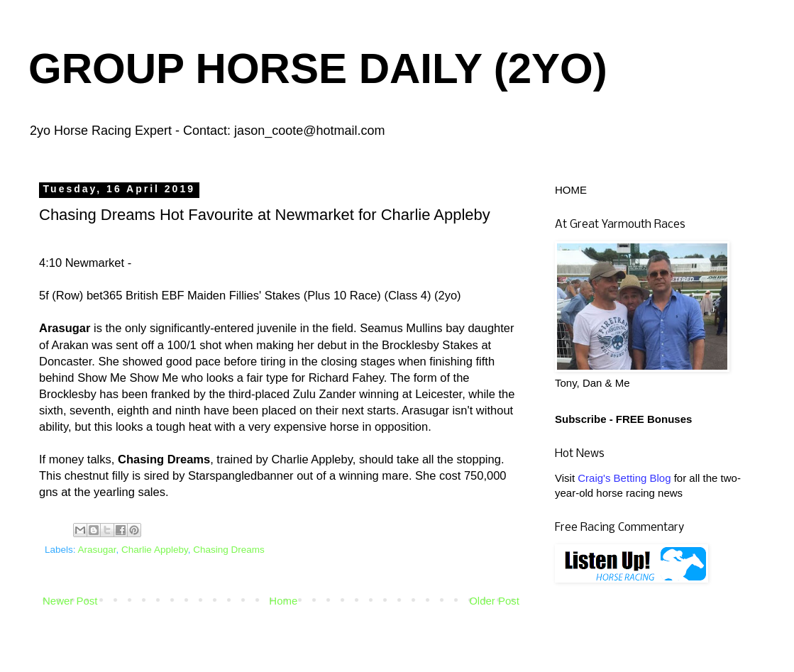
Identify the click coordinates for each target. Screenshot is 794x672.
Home (283, 601)
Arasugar (97, 550)
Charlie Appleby (155, 550)
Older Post (494, 601)
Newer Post (70, 601)
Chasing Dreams (229, 550)
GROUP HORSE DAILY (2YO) (318, 68)
